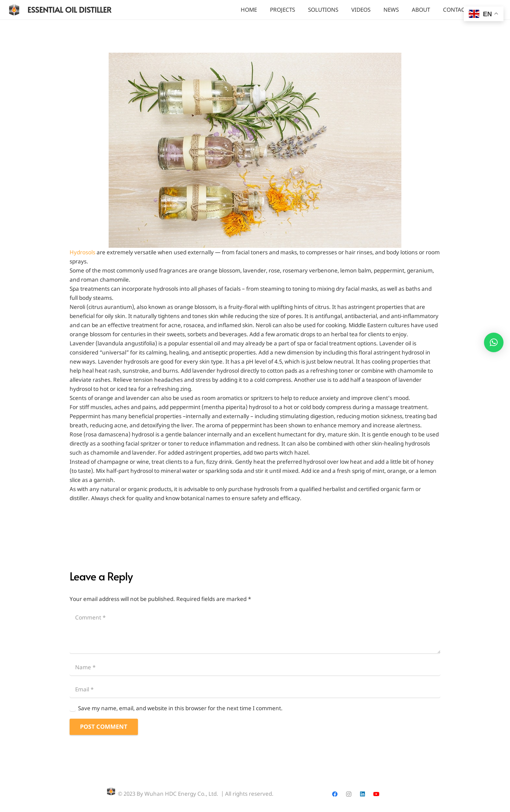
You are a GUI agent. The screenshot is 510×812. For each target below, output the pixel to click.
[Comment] (255, 631)
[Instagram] (349, 794)
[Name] (255, 667)
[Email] (255, 689)
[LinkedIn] (362, 794)
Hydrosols (82, 252)
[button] (494, 342)
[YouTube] (376, 794)
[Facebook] (335, 794)
